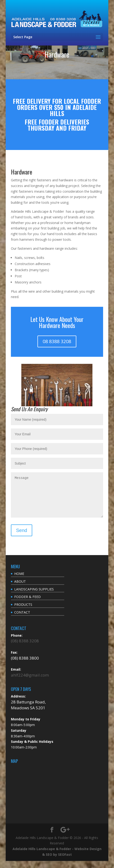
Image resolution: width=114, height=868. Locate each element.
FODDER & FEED (27, 604)
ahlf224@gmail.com (30, 682)
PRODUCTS (23, 612)
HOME (19, 581)
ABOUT (20, 588)
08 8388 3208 (57, 341)
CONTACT (22, 619)
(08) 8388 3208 (25, 648)
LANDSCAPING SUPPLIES (34, 596)
